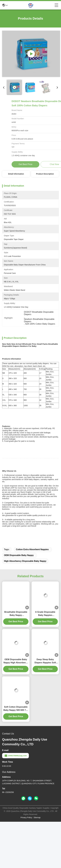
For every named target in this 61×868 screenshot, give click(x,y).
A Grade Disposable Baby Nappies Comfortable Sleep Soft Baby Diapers (45, 660)
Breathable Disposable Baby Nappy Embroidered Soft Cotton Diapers (16, 660)
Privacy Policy (26, 864)
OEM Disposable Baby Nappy (19, 602)
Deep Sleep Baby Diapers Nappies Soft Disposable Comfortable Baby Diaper (45, 708)
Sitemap (37, 864)
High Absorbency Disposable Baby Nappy (25, 607)
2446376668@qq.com (15, 802)
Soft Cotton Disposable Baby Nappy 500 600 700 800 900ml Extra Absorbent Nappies (16, 755)
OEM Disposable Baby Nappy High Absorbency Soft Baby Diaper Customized (16, 708)
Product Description (45, 174)
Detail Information (16, 174)
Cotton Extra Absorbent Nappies (32, 596)
